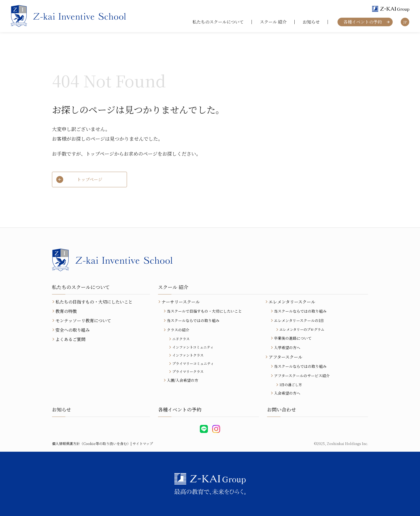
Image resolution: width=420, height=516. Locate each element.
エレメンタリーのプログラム (302, 329)
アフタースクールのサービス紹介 (302, 376)
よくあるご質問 (70, 339)
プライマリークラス (188, 371)
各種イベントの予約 (363, 22)
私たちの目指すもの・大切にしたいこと (94, 302)
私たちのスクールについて (218, 22)
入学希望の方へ (287, 347)
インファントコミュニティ (193, 347)
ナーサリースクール (181, 302)
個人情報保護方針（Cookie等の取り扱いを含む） (91, 444)
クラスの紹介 (178, 330)
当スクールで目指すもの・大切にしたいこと (204, 311)
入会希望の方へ (287, 393)
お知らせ (311, 22)
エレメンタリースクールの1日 (299, 320)
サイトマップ (143, 444)
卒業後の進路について (293, 338)
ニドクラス (181, 339)
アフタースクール (286, 357)
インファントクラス (188, 355)
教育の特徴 (66, 311)
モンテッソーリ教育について (83, 321)
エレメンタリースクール (292, 302)
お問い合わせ (282, 409)
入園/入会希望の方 (183, 380)
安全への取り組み (73, 330)
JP (405, 22)
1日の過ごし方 (291, 385)
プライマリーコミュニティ (193, 363)
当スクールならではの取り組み (193, 320)
